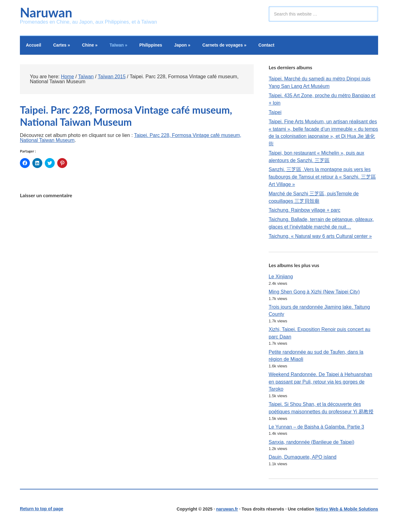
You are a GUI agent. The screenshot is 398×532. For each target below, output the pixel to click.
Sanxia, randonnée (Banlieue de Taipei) (312, 445)
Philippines (154, 46)
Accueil (34, 46)
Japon (186, 46)
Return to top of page (42, 512)
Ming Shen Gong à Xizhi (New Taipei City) (315, 294)
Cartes (63, 46)
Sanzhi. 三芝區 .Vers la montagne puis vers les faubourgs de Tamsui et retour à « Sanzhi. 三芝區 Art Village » (323, 178)
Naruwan (46, 13)
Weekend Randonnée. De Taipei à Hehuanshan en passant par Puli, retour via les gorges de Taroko (321, 384)
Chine (92, 46)
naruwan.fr (226, 512)
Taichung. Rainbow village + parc (305, 212)
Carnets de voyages (229, 46)
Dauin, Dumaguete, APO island (303, 460)
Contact (272, 46)
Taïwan (121, 46)
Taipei (275, 113)
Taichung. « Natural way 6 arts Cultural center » (321, 238)
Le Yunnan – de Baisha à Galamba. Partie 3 (317, 430)
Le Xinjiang (281, 278)
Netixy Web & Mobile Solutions (346, 512)
